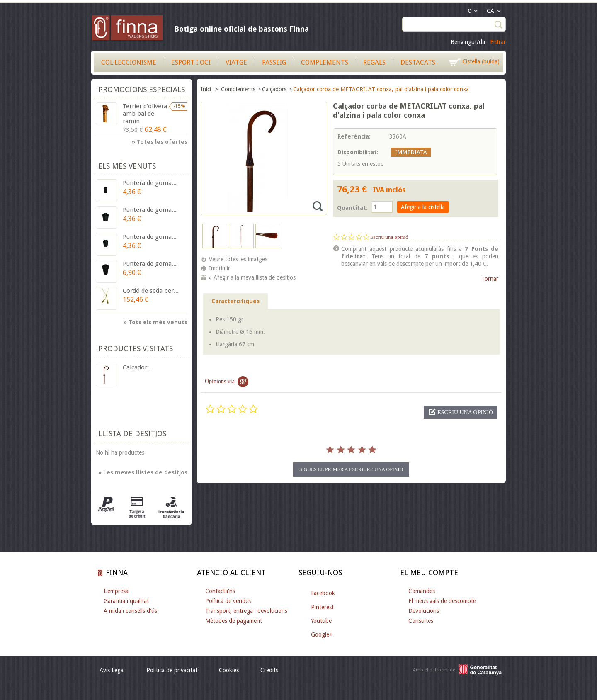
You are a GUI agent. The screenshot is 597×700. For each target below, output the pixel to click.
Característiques (235, 301)
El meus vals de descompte (442, 601)
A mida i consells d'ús (130, 611)
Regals (374, 62)
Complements (325, 62)
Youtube (321, 621)
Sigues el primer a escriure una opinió (351, 469)
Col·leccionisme (129, 62)
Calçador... (137, 367)
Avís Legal (112, 670)
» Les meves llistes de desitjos (143, 472)
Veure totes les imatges (238, 259)
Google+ (322, 634)
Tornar (490, 279)
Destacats (418, 62)
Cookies (229, 670)
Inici (207, 89)
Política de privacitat (172, 670)
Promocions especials (142, 89)
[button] (461, 412)
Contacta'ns (220, 591)
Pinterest (322, 607)
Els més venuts (127, 166)
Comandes (422, 591)
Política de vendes (228, 601)
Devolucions (424, 611)
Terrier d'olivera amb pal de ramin (145, 114)
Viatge (236, 62)
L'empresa (116, 591)
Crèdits (269, 670)
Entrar (498, 42)
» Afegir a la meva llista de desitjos (252, 277)
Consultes (421, 621)
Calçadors (274, 89)
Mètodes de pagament (234, 621)
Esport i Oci (191, 62)
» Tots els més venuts (155, 322)
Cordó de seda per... (151, 291)
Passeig (274, 62)
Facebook (323, 593)
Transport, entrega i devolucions (246, 611)
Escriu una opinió (389, 237)
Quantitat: (352, 208)
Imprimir (220, 268)
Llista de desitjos (132, 434)
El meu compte (429, 572)
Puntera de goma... (150, 183)
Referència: (354, 136)
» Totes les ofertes (160, 142)
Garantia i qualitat (126, 601)
